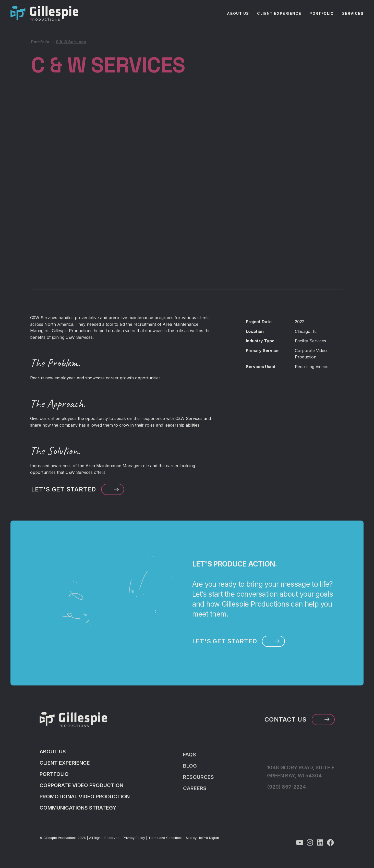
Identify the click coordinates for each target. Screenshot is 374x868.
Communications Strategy (78, 811)
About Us (53, 755)
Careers (195, 797)
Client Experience (65, 766)
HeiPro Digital (208, 841)
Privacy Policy (134, 841)
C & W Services (71, 30)
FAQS (190, 763)
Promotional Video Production (85, 800)
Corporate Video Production (81, 788)
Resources (198, 785)
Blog (190, 774)
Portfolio (40, 30)
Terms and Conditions (165, 841)
